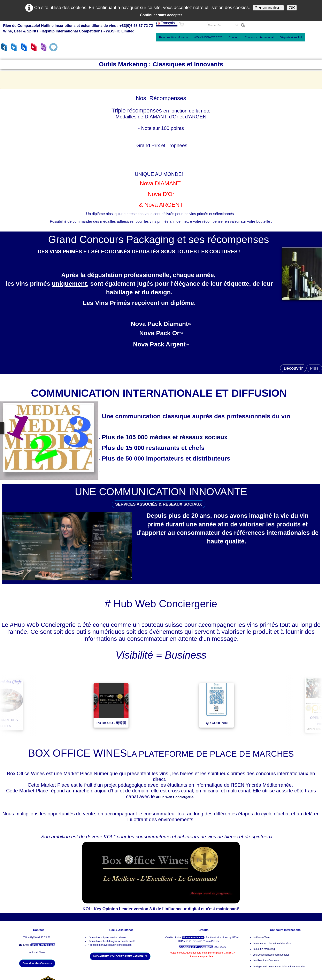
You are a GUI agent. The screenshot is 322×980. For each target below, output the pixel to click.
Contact (233, 37)
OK (292, 8)
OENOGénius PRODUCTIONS (196, 947)
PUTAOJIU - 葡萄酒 (130, 723)
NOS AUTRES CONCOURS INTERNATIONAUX (120, 956)
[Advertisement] (161, 79)
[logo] (78, 29)
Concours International (259, 37)
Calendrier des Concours (37, 963)
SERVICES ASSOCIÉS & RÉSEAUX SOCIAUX (158, 498)
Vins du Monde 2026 (43, 945)
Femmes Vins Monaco (173, 37)
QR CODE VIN (235, 723)
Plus (314, 368)
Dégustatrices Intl (291, 37)
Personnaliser (268, 8)
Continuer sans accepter (161, 15)
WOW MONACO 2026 (208, 37)
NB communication (193, 938)
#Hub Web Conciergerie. (176, 797)
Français (166, 23)
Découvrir (293, 368)
